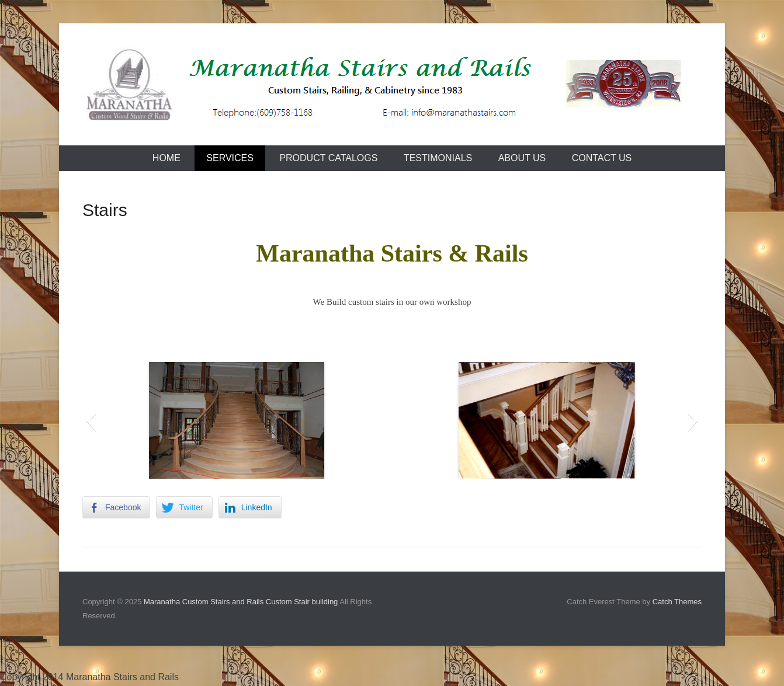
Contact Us (602, 158)
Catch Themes (677, 602)
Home (166, 158)
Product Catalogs (328, 158)
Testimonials (438, 158)
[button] (91, 420)
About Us (522, 158)
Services (230, 158)
